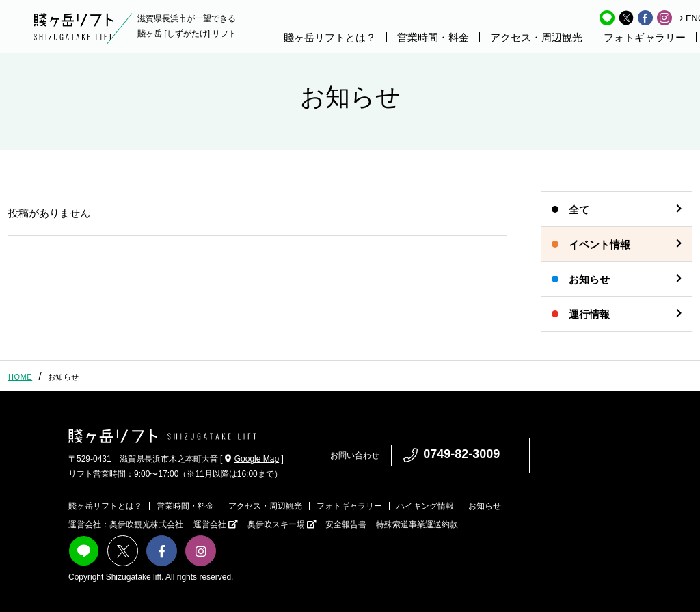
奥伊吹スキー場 (282, 524)
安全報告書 (346, 524)
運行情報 (589, 314)
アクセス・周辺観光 (536, 37)
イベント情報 (600, 244)
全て (579, 210)
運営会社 (216, 524)
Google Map (252, 459)
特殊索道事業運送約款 (417, 524)
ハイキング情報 (425, 506)
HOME (20, 377)
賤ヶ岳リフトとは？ (330, 37)
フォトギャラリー (645, 37)
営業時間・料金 (433, 37)
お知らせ (589, 279)
